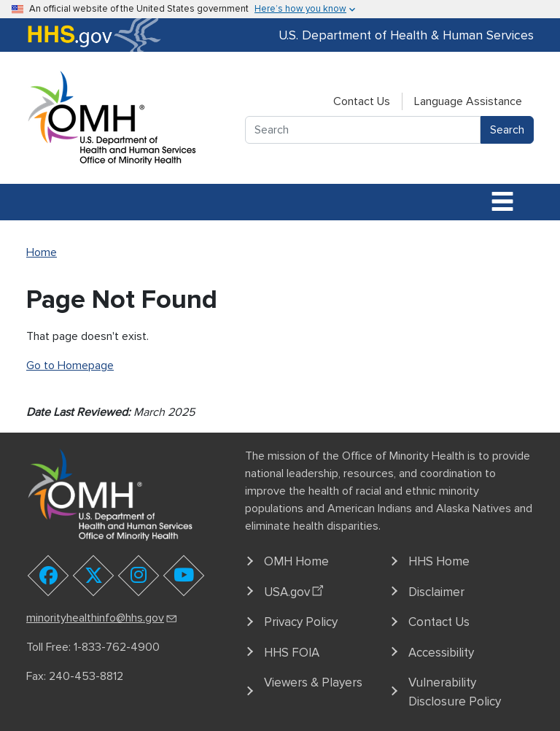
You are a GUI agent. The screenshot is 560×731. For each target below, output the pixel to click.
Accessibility (441, 653)
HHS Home (439, 561)
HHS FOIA (292, 653)
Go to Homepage (70, 365)
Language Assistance (468, 101)
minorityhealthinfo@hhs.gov (102, 618)
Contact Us (362, 101)
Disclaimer (436, 592)
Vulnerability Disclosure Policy (455, 692)
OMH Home (296, 561)
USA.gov (296, 589)
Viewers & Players (313, 682)
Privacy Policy (301, 622)
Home (42, 252)
